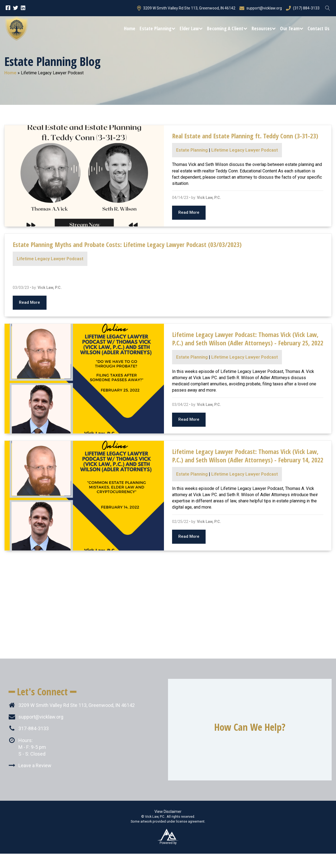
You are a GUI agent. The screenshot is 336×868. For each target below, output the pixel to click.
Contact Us (319, 28)
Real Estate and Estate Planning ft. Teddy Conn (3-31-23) (245, 136)
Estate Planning (157, 28)
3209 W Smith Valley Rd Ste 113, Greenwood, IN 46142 (186, 8)
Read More (189, 212)
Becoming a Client (227, 28)
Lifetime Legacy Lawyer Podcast (245, 150)
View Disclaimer (168, 812)
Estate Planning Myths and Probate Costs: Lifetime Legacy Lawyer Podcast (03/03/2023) (127, 244)
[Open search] (328, 8)
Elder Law (191, 28)
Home (130, 28)
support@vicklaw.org (261, 8)
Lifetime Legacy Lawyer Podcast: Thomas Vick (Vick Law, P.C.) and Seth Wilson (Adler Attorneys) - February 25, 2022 (248, 339)
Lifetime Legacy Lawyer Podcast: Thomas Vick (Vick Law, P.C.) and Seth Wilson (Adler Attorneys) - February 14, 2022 (248, 456)
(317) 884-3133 (303, 8)
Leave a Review (35, 765)
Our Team (292, 28)
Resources (264, 28)
